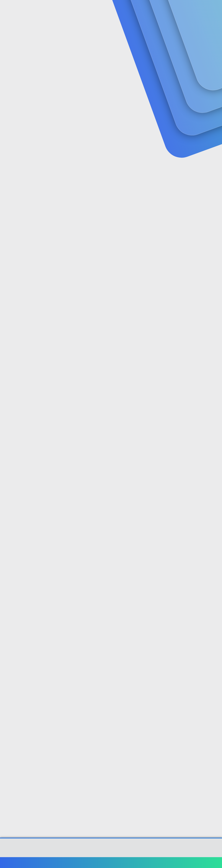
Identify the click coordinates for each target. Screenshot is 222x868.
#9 (215, 567)
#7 (215, 452)
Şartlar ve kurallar (141, 862)
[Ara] (163, 9)
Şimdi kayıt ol (200, 36)
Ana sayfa (205, 862)
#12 (214, 740)
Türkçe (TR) (14, 862)
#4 (215, 280)
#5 (215, 337)
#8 (215, 510)
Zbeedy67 (12, 98)
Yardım (189, 862)
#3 (215, 222)
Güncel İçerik (119, 9)
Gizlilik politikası (169, 862)
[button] (103, 9)
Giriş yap (170, 36)
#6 (215, 395)
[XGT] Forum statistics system (111, 853)
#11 (215, 682)
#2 (215, 165)
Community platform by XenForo (111, 850)
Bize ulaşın (117, 862)
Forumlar (89, 9)
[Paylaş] (210, 107)
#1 (215, 107)
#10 (214, 625)
